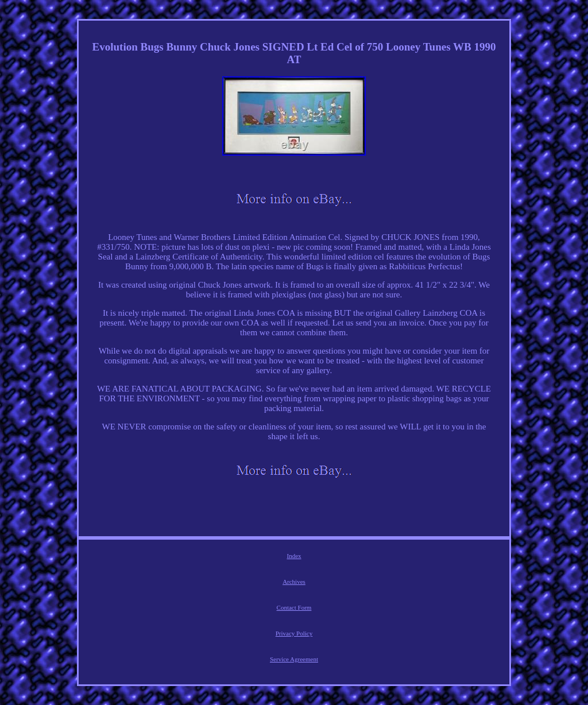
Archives (294, 582)
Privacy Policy (294, 633)
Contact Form (294, 607)
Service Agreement (294, 659)
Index (294, 556)
